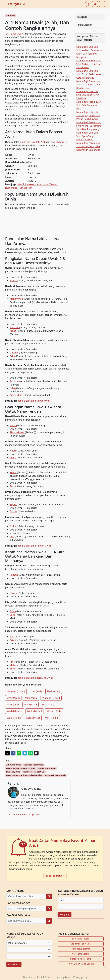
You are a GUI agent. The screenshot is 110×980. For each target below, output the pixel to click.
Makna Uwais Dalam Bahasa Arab (21, 768)
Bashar (14, 511)
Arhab (13, 331)
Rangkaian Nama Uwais (55, 775)
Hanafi (13, 425)
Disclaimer (29, 977)
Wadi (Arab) (13, 705)
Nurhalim (15, 327)
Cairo (13, 615)
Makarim (15, 665)
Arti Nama (11, 16)
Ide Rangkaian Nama (81, 944)
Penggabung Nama (81, 949)
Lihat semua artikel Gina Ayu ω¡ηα (24, 814)
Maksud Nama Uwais (47, 768)
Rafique (14, 575)
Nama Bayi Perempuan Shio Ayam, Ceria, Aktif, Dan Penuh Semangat (89, 146)
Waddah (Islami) (51, 698)
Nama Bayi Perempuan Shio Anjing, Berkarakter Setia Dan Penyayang (89, 126)
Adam (13, 458)
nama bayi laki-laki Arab (33, 142)
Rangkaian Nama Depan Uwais (34, 401)
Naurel (13, 451)
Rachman (15, 381)
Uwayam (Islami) (16, 691)
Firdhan (14, 526)
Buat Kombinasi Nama (81, 959)
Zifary (13, 611)
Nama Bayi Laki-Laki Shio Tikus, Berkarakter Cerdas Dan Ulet (89, 74)
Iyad (12, 537)
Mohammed (16, 299)
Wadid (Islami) (15, 711)
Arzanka (14, 640)
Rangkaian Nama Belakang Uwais (36, 678)
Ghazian (14, 353)
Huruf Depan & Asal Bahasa (81, 964)
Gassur (13, 593)
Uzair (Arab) (36, 691)
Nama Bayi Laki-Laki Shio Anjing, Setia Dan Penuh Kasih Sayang (88, 115)
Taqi (12, 637)
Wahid (13, 472)
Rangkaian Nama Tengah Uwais (34, 546)
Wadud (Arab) (35, 711)
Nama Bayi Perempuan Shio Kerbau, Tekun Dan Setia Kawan (89, 64)
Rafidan (14, 280)
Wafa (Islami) (14, 718)
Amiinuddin (16, 395)
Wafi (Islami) (51, 718)
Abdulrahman (17, 432)
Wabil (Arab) (31, 698)
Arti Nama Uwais (14, 34)
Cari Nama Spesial (81, 954)
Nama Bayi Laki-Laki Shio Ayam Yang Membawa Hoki (87, 136)
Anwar (13, 486)
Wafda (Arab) (33, 718)
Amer (13, 662)
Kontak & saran (45, 977)
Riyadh (13, 504)
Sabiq (13, 388)
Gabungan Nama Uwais (34, 765)
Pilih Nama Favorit (81, 939)
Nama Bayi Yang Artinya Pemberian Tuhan (24, 775)
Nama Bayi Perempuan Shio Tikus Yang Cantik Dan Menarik (89, 85)
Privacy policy (80, 977)
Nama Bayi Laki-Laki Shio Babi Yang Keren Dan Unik (88, 95)
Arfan (13, 356)
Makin (13, 669)
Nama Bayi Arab (13, 772)
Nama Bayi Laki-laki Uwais (34, 772)
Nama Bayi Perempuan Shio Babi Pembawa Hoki (89, 105)
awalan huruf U (59, 142)
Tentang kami (63, 977)
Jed (11, 533)
